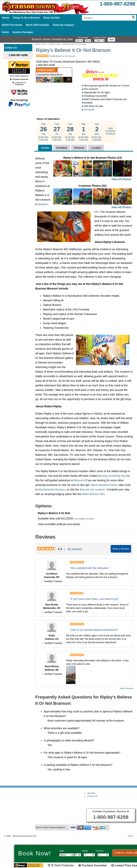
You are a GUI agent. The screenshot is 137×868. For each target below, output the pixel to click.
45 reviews (75, 549)
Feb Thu (44, 132)
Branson (79, 480)
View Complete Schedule (110, 131)
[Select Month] (67, 855)
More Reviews (127, 688)
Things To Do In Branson (26, 18)
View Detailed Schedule (84, 519)
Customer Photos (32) (93, 197)
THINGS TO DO (41, 44)
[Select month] (79, 41)
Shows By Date (51, 18)
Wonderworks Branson (52, 489)
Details (45, 148)
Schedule (89, 110)
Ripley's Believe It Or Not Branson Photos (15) (93, 169)
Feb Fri (57, 132)
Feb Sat (70, 132)
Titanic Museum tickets (104, 485)
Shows (6, 18)
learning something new (112, 476)
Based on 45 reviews (65, 56)
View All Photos (121, 179)
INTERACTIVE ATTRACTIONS (74, 44)
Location (96, 148)
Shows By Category (63, 25)
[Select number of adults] (89, 855)
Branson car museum (92, 489)
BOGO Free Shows (12, 25)
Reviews (79, 148)
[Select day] (88, 41)
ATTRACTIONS (54, 44)
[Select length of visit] (99, 41)
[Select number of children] (103, 855)
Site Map (91, 793)
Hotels (5, 32)
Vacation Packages (23, 32)
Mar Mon (97, 132)
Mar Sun (84, 132)
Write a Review (121, 549)
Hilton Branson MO (93, 494)
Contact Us (92, 796)
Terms (130, 836)
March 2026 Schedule (37, 25)
